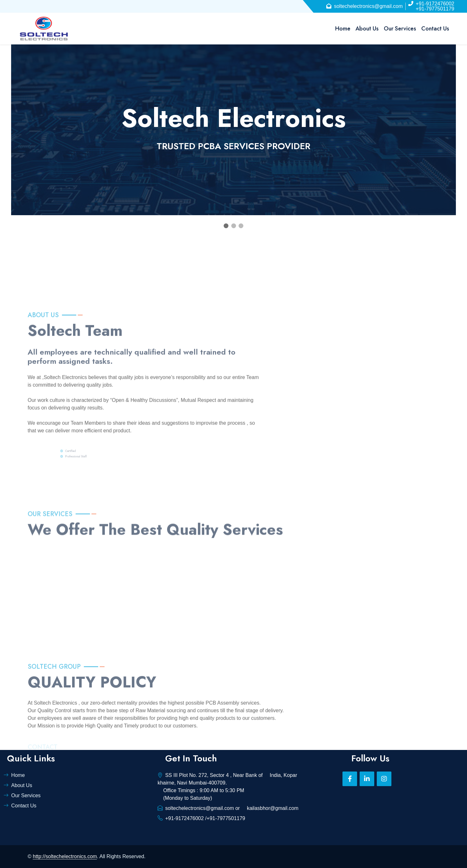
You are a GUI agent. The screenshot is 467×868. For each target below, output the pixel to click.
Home (343, 29)
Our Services (400, 29)
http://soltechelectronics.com (65, 856)
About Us (367, 29)
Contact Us (435, 29)
